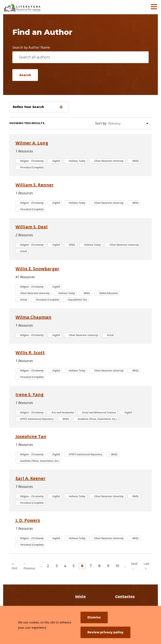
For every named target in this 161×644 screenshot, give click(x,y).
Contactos (125, 597)
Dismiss (94, 617)
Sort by (101, 123)
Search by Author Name (31, 47)
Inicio (80, 597)
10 (119, 566)
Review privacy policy (105, 632)
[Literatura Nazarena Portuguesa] (35, 7)
